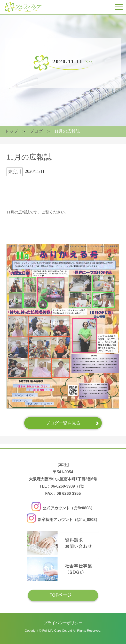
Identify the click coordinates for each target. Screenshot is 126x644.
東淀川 (15, 172)
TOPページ (61, 595)
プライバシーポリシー (63, 623)
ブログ (36, 131)
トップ (11, 131)
